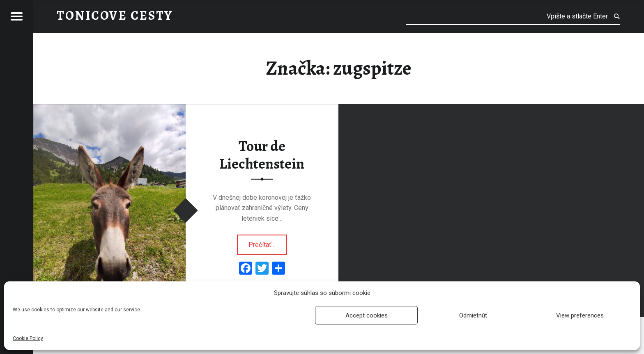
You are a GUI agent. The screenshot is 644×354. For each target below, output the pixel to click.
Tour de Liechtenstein (262, 155)
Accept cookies (367, 315)
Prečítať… (268, 242)
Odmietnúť (473, 315)
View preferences (580, 315)
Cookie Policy (28, 338)
